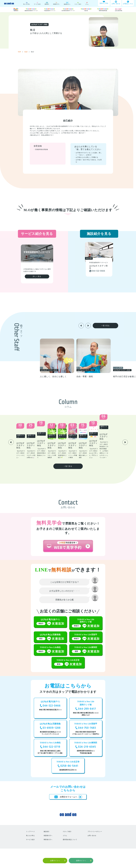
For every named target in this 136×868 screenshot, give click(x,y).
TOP (21, 52)
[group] (72, 358)
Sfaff (27, 52)
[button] (81, 326)
